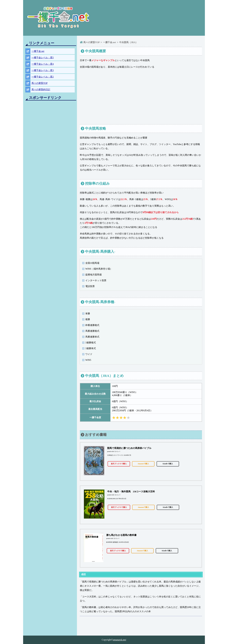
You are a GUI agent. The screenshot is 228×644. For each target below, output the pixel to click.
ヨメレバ (117, 451)
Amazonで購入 (143, 464)
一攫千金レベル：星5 (43, 58)
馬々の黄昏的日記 (41, 90)
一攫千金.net (38, 51)
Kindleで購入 (168, 464)
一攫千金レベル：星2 (43, 77)
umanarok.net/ (120, 640)
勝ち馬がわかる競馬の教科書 (121, 535)
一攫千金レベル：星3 (43, 70)
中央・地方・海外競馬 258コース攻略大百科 (131, 491)
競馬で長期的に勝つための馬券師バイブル (129, 448)
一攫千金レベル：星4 (43, 64)
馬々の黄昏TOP (40, 83)
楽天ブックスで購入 (119, 464)
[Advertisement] (50, 146)
